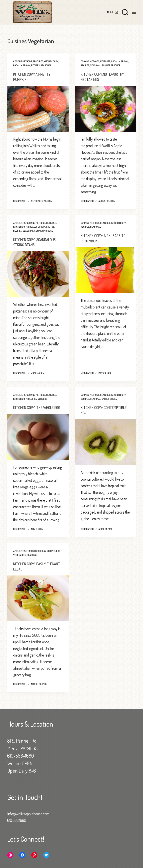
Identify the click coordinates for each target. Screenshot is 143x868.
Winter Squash (110, 398)
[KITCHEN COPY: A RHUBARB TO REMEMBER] (105, 270)
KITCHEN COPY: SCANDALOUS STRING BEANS (36, 242)
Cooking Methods (23, 61)
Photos (50, 227)
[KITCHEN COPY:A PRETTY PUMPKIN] (38, 109)
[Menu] (134, 12)
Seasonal (46, 65)
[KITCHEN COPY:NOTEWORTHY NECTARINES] (105, 109)
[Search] (125, 12)
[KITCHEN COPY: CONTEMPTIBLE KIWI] (105, 442)
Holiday (42, 556)
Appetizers (19, 223)
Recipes (35, 65)
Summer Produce (111, 65)
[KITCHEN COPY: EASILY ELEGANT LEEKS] (38, 603)
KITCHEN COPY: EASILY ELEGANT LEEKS (31, 571)
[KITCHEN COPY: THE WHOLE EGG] (38, 442)
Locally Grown (22, 65)
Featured (38, 61)
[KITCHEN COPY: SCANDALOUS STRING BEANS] (38, 274)
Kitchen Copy (51, 61)
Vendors (43, 398)
